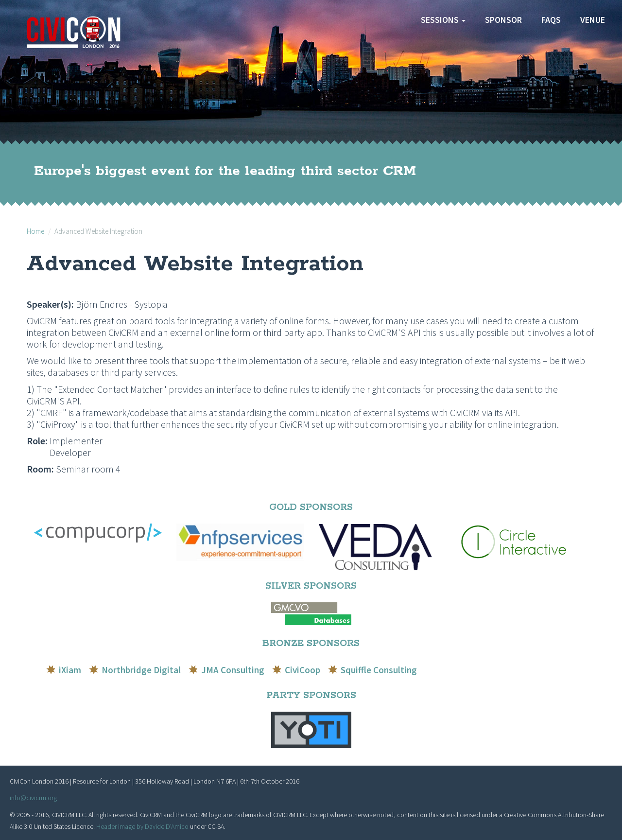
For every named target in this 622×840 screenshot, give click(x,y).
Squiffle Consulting (379, 670)
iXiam (70, 670)
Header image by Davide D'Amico (142, 826)
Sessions (443, 20)
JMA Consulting (233, 670)
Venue (593, 20)
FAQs (551, 20)
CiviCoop (302, 670)
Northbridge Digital (141, 670)
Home (35, 231)
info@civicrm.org (33, 798)
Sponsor (503, 20)
